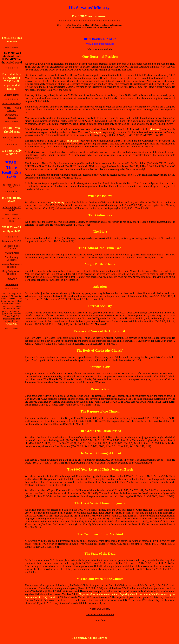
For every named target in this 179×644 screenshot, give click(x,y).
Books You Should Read (12, 139)
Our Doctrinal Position (12, 116)
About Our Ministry (12, 103)
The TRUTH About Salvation (12, 109)
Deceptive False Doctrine (12, 247)
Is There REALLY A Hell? (12, 220)
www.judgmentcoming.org (100, 44)
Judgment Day (12, 95)
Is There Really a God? (12, 186)
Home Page (12, 285)
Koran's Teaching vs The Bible (12, 266)
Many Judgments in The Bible (12, 273)
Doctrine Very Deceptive (12, 259)
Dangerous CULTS (12, 241)
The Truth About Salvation (100, 615)
